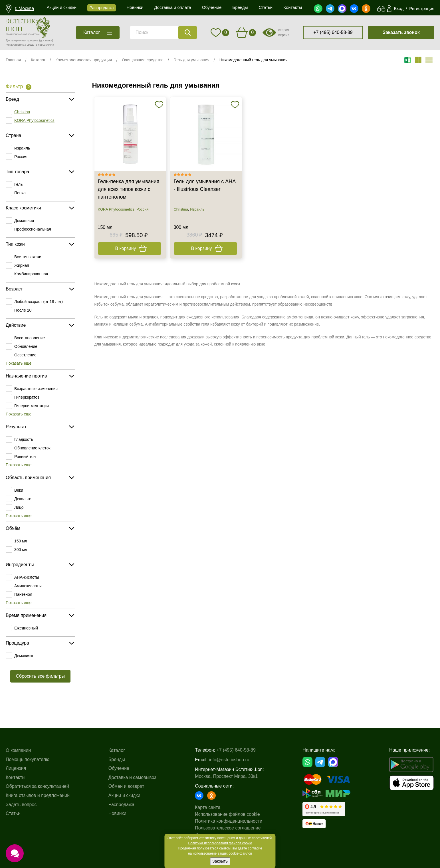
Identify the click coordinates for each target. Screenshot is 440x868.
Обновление (26, 346)
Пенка (20, 193)
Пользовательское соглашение (228, 828)
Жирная (22, 265)
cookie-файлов (240, 853)
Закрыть (220, 861)
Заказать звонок (401, 32)
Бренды (117, 759)
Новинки (117, 813)
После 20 (23, 310)
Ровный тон (25, 457)
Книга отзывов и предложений (38, 795)
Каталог (38, 60)
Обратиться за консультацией (37, 786)
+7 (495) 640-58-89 (333, 32)
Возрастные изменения (36, 389)
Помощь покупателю (28, 759)
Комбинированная (31, 274)
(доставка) (46, 40)
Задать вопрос (21, 805)
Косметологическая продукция (84, 60)
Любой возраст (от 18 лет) (39, 302)
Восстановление (30, 338)
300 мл (21, 550)
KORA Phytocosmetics (34, 120)
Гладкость (24, 439)
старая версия (284, 33)
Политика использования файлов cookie (220, 843)
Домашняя (24, 221)
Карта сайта (208, 807)
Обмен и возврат (126, 786)
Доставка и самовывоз (132, 777)
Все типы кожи (28, 257)
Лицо (19, 507)
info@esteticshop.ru (229, 760)
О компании (18, 750)
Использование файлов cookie (227, 814)
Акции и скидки (124, 795)
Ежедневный (26, 628)
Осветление (25, 355)
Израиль (22, 148)
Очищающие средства (143, 60)
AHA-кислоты (27, 577)
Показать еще (19, 363)
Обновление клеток (32, 448)
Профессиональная (33, 229)
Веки (19, 490)
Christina (22, 112)
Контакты (16, 777)
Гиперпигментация (32, 406)
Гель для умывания (191, 60)
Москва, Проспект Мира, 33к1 (226, 776)
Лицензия (16, 768)
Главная (13, 60)
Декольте (23, 499)
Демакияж (24, 656)
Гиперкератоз (27, 397)
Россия (21, 157)
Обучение (119, 768)
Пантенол (23, 594)
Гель (18, 184)
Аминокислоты (28, 586)
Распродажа (121, 805)
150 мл (21, 541)
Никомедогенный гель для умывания (254, 60)
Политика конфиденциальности (229, 821)
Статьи (13, 813)
